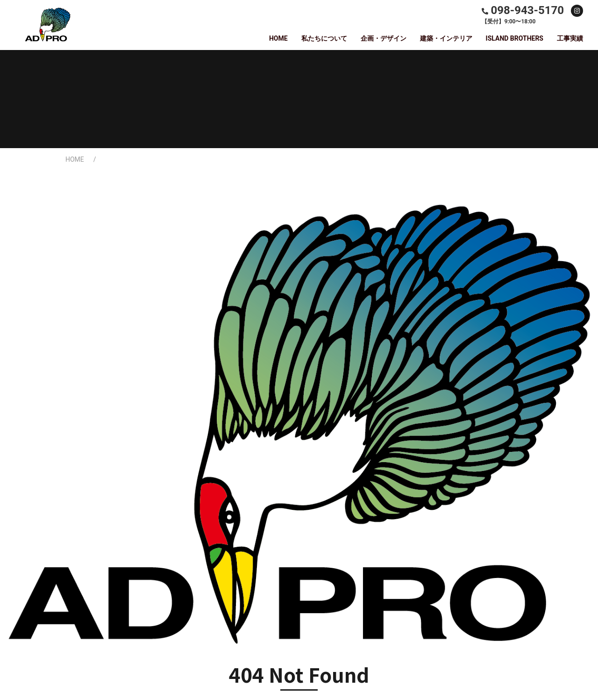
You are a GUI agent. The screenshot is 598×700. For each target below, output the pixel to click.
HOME (278, 38)
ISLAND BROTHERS (515, 38)
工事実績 (570, 38)
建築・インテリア (446, 38)
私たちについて (324, 38)
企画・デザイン (384, 38)
